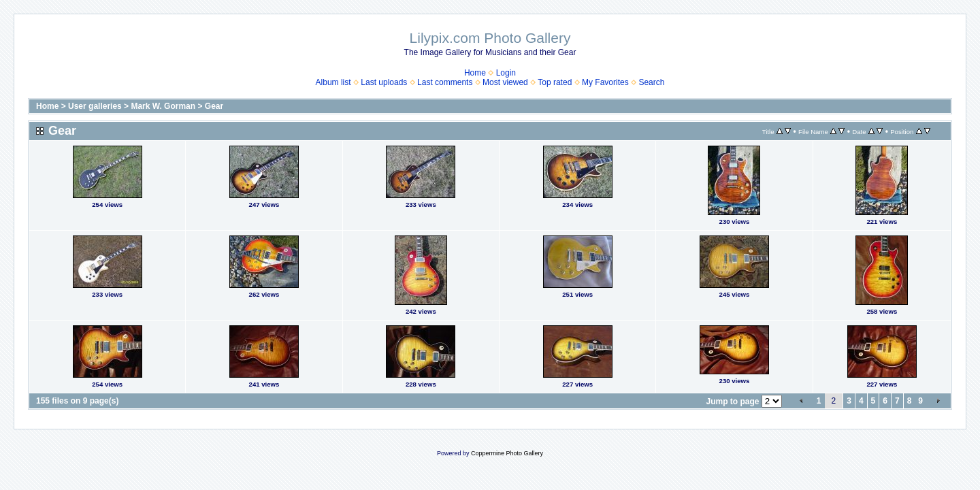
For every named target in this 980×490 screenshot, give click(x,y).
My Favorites (605, 82)
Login (506, 73)
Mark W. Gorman (163, 106)
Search (651, 82)
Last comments (445, 82)
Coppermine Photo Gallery (507, 453)
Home (475, 73)
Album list (333, 82)
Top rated (555, 82)
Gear (214, 106)
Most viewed (505, 82)
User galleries (95, 106)
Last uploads (384, 82)
